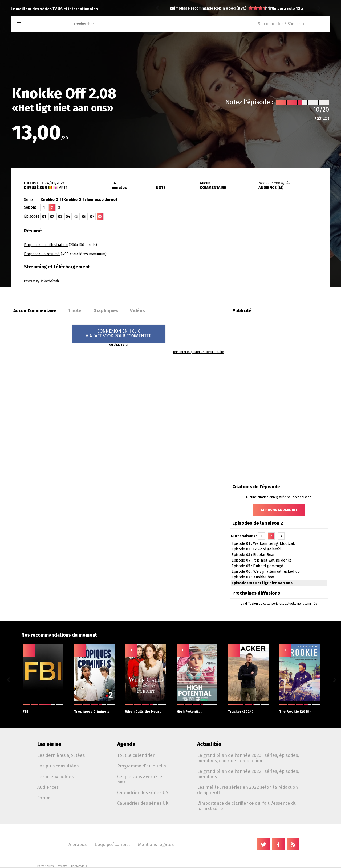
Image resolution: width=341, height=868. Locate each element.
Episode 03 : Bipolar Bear (253, 555)
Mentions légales (156, 844)
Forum (44, 798)
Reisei (178, 9)
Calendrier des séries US (143, 792)
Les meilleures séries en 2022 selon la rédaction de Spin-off (247, 790)
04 (68, 217)
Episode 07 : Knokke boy (253, 577)
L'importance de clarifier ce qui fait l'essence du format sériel (247, 806)
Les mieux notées (55, 776)
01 (44, 217)
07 (92, 217)
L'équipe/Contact (112, 844)
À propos (78, 844)
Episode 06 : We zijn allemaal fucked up (266, 572)
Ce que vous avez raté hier (140, 779)
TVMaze (62, 866)
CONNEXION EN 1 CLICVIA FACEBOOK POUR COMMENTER (119, 333)
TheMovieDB (80, 866)
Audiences (48, 787)
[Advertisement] (268, 259)
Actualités (209, 744)
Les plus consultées (58, 766)
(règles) (322, 118)
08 (100, 217)
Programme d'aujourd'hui (143, 766)
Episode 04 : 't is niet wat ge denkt (261, 560)
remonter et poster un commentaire (199, 352)
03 (60, 217)
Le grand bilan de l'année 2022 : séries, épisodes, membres (248, 774)
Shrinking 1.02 (217, 9)
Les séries (49, 744)
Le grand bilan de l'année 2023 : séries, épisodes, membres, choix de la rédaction (248, 758)
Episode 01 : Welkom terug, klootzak (263, 544)
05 (76, 217)
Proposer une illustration (46, 245)
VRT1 (63, 188)
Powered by (41, 281)
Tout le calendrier (136, 755)
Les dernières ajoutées (61, 755)
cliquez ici (121, 344)
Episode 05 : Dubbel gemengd (257, 566)
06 (84, 217)
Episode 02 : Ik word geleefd (256, 549)
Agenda (126, 744)
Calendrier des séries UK (143, 803)
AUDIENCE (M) (271, 188)
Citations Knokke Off (279, 510)
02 (52, 217)
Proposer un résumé (42, 254)
